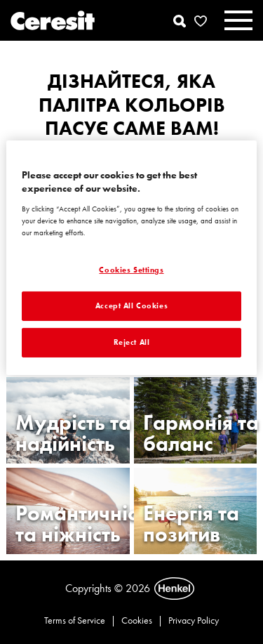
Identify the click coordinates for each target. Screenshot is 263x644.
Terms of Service (75, 620)
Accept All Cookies (131, 305)
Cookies (137, 620)
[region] (131, 258)
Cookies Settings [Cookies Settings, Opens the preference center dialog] (131, 270)
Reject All (132, 342)
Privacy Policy (194, 620)
